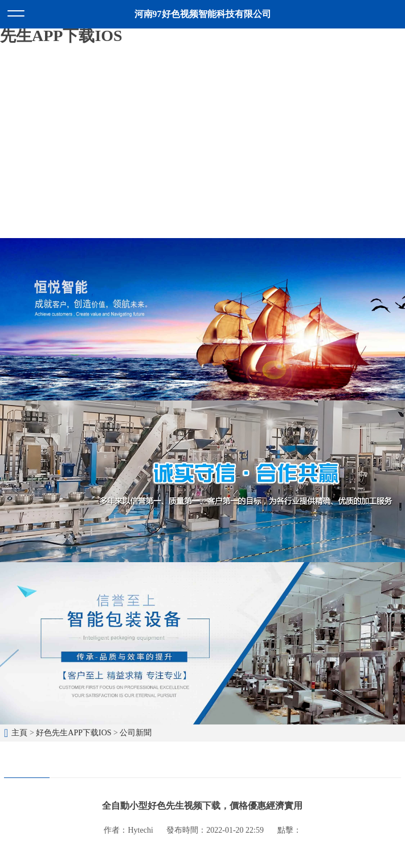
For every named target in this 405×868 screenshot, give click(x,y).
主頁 (19, 733)
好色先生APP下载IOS (73, 733)
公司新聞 (136, 733)
